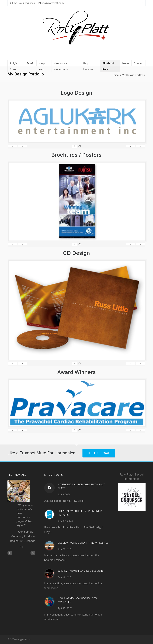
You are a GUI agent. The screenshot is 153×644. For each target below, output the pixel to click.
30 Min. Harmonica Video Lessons (81, 571)
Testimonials (17, 475)
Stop (23, 547)
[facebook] (142, 3)
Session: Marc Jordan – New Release (83, 543)
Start (20, 547)
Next (33, 553)
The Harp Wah (99, 453)
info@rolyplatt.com (51, 3)
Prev (10, 553)
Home (115, 75)
